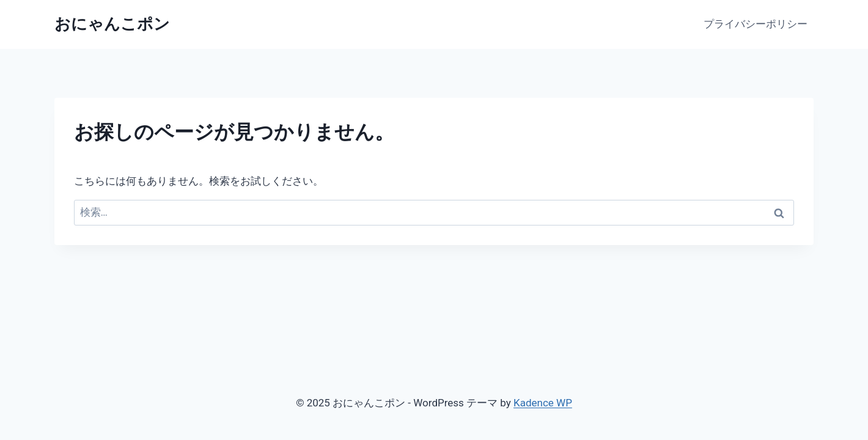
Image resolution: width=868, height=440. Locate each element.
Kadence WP (543, 403)
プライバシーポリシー (756, 24)
